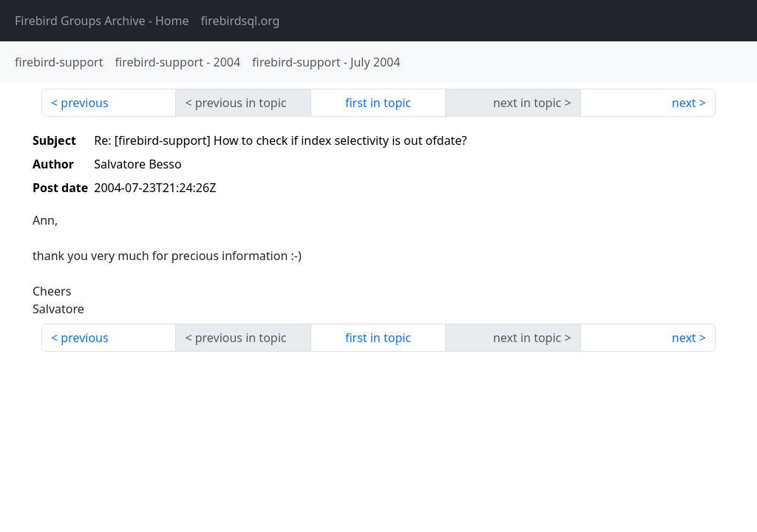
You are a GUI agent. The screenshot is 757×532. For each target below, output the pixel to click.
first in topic (378, 103)
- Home (102, 21)
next (684, 103)
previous (84, 103)
